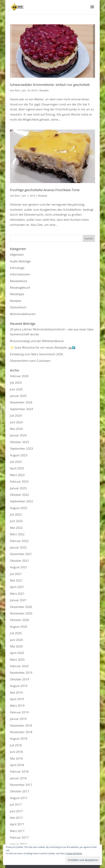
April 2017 (17, 824)
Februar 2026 (19, 376)
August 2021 (19, 567)
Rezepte (44, 90)
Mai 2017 (16, 818)
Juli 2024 (16, 415)
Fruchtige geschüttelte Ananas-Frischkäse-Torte (45, 190)
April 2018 (17, 765)
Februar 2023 (19, 481)
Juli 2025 (16, 383)
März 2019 (17, 706)
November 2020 (21, 613)
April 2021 (17, 587)
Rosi (17, 90)
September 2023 (22, 448)
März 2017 (17, 831)
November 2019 (21, 673)
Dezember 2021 (21, 554)
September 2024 (22, 409)
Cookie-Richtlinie (74, 853)
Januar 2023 (18, 488)
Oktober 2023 (20, 442)
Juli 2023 (16, 462)
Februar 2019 (19, 712)
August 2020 (19, 627)
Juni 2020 (16, 640)
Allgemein (17, 255)
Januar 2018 (18, 778)
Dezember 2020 (21, 607)
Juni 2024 (16, 422)
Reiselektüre (19, 281)
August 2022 (19, 508)
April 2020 (17, 653)
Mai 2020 (16, 646)
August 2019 (19, 686)
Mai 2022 (16, 528)
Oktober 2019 (20, 679)
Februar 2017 (19, 837)
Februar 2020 (19, 666)
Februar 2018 (19, 771)
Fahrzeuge (17, 268)
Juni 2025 (16, 389)
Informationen (20, 274)
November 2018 (21, 732)
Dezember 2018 (21, 725)
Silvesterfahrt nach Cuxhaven (30, 361)
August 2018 (19, 738)
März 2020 (17, 660)
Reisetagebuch (20, 287)
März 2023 (17, 475)
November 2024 (21, 402)
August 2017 (19, 798)
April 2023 (17, 468)
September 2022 (22, 501)
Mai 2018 (16, 758)
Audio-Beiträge (20, 261)
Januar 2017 (18, 844)
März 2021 (17, 594)
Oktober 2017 (20, 791)
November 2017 (21, 785)
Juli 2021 (16, 574)
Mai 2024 (16, 429)
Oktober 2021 (20, 561)
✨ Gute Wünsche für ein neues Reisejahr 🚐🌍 (43, 347)
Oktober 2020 (20, 620)
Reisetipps (17, 294)
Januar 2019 (18, 719)
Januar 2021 (18, 600)
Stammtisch (18, 307)
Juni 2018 (16, 752)
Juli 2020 (16, 633)
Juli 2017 (16, 804)
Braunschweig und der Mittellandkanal (37, 341)
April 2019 (17, 699)
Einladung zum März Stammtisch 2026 (37, 354)
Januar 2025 (18, 396)
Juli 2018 (16, 745)
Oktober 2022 (20, 495)
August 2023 (19, 455)
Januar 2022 (18, 547)
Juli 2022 (16, 514)
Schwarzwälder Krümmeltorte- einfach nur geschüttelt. (50, 85)
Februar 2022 (19, 541)
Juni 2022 (16, 521)
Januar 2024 (18, 435)
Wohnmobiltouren (23, 314)
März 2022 (17, 534)
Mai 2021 (16, 580)
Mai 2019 (16, 692)
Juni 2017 (16, 811)
